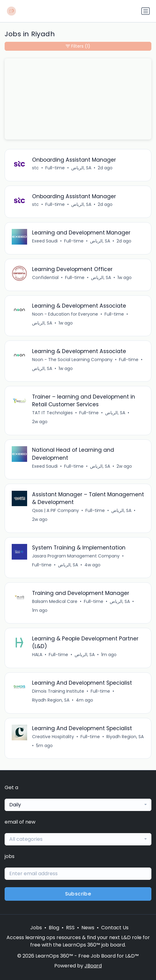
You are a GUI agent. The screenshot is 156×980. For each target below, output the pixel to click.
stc (35, 168)
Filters (78, 46)
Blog (54, 928)
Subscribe (78, 894)
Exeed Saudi (45, 241)
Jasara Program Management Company (76, 556)
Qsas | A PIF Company (55, 510)
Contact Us (115, 928)
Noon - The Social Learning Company (72, 360)
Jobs (36, 928)
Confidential (45, 277)
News (88, 928)
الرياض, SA (81, 168)
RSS (70, 928)
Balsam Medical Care (55, 601)
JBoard (93, 966)
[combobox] (78, 805)
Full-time (55, 168)
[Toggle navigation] (146, 11)
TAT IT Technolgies (52, 413)
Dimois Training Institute (58, 691)
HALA (37, 655)
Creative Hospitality (53, 737)
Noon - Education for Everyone (65, 314)
